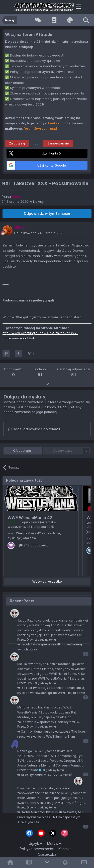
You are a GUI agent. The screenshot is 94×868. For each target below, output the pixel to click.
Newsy (38, 201)
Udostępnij (23, 451)
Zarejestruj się (58, 143)
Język (36, 844)
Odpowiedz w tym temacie (47, 213)
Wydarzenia (16, 527)
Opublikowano (39, 233)
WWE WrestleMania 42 (30, 518)
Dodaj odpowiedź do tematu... (35, 429)
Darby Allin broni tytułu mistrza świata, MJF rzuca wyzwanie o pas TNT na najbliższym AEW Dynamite (51, 817)
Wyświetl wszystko (47, 581)
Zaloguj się (17, 143)
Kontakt (65, 849)
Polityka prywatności (37, 849)
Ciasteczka (47, 854)
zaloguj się (66, 407)
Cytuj (30, 353)
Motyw (54, 844)
